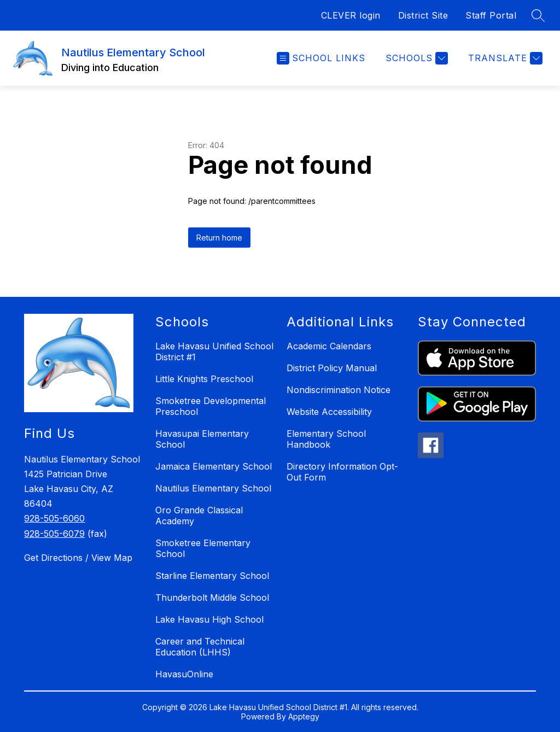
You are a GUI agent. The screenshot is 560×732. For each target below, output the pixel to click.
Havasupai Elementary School (202, 439)
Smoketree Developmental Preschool (211, 406)
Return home (219, 238)
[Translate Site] (504, 58)
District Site (423, 15)
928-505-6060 (54, 518)
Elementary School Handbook (326, 439)
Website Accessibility (329, 412)
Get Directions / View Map (78, 558)
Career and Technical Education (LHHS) (200, 647)
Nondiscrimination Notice (339, 390)
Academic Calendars (329, 346)
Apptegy (304, 716)
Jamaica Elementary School (214, 466)
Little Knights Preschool (204, 379)
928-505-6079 (54, 534)
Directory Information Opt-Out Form (342, 472)
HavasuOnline (184, 674)
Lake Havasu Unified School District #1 (214, 352)
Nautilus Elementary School (213, 488)
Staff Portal (491, 15)
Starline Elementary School (212, 576)
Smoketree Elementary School (203, 548)
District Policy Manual (332, 368)
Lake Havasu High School (209, 619)
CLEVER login (351, 15)
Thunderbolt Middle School (212, 598)
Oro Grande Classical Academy (199, 516)
